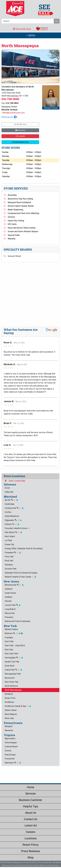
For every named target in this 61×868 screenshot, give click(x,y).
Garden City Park (12, 662)
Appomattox (10, 738)
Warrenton (13, 763)
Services (30, 794)
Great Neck (10, 666)
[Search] (28, 21)
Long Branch (10, 609)
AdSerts (35, 862)
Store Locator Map (15, 481)
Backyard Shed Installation (17, 202)
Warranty (10, 239)
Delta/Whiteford (12, 516)
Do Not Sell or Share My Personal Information (41, 865)
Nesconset (10, 678)
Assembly (10, 195)
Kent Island (10, 536)
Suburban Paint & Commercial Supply (21, 573)
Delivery (9, 217)
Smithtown (9, 702)
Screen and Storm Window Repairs (21, 231)
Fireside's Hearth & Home (17, 528)
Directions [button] (20, 130)
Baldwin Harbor (11, 629)
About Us (31, 813)
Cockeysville (14, 508)
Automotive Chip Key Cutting (18, 199)
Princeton (9, 617)
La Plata (8, 540)
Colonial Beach (11, 747)
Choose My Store (22, 29)
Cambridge (9, 504)
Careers (31, 832)
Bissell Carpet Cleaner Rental (19, 206)
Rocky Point (10, 698)
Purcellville (10, 759)
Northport (9, 694)
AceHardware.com (20, 142)
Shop (30, 857)
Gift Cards (10, 224)
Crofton (8, 512)
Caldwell (8, 589)
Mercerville (10, 613)
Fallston (12, 524)
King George (10, 755)
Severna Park (11, 569)
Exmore (8, 751)
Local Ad (20, 136)
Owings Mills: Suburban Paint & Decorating (24, 548)
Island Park (13, 670)
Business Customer (30, 800)
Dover (7, 488)
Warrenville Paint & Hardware (18, 621)
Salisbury (9, 565)
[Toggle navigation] (30, 35)
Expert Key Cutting (14, 221)
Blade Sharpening (13, 210)
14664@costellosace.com (13, 113)
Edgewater (13, 520)
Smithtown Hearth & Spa (18, 706)
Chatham (8, 597)
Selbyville (9, 492)
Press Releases (31, 851)
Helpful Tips (30, 806)
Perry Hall (9, 557)
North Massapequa (13, 690)
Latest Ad (31, 825)
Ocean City (9, 544)
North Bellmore (11, 686)
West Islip (9, 718)
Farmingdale (14, 658)
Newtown (9, 730)
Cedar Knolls (10, 593)
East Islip (9, 650)
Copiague (9, 637)
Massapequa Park (13, 674)
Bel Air (11, 500)
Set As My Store (20, 124)
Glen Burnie (13, 532)
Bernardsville (14, 585)
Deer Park (9, 641)
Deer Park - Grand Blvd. (15, 646)
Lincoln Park (13, 605)
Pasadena (13, 553)
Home (30, 787)
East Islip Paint (11, 654)
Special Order (12, 235)
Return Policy (30, 845)
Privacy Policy (17, 865)
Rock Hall (9, 561)
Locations (31, 838)
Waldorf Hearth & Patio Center (21, 577)
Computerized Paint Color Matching (21, 213)
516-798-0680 (10, 99)
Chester (8, 601)
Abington (9, 726)
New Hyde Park (12, 682)
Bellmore (14, 633)
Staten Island (11, 710)
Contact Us (31, 819)
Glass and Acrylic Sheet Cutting (19, 228)
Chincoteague (11, 743)
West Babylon (11, 714)
